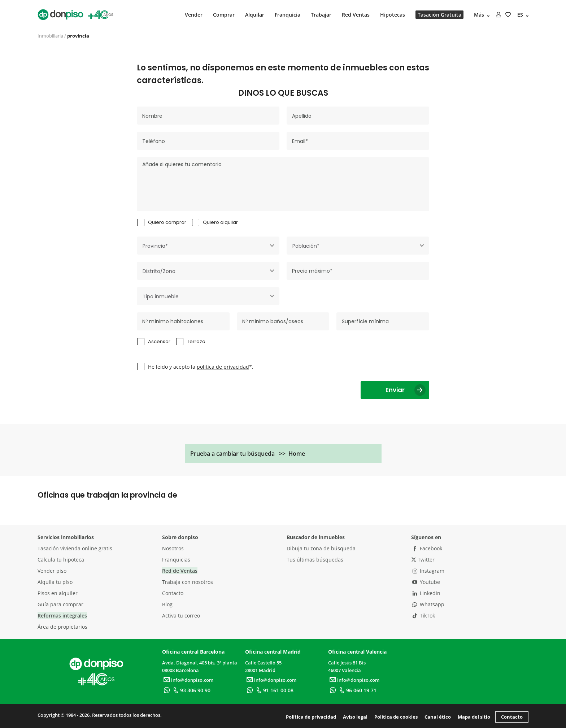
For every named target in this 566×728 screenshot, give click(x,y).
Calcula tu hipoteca (61, 560)
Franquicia (288, 15)
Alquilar (255, 15)
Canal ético (438, 717)
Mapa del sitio (474, 717)
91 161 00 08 (274, 690)
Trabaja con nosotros (188, 582)
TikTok (423, 616)
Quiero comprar (167, 222)
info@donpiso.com (188, 680)
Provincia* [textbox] (155, 246)
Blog (167, 604)
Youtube (426, 582)
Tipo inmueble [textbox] (161, 296)
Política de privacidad (311, 717)
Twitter (423, 560)
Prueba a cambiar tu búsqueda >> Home (248, 454)
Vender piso (52, 571)
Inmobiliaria (50, 36)
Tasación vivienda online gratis (75, 548)
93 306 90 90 (191, 690)
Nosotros (173, 548)
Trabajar (321, 15)
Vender (194, 15)
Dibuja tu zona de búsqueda (321, 548)
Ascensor (159, 341)
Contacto (173, 593)
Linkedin (426, 593)
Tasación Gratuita (439, 15)
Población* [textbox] (306, 246)
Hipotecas (393, 15)
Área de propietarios (62, 627)
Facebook (427, 548)
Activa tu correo (181, 616)
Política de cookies (396, 717)
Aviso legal (355, 717)
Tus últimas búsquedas (315, 560)
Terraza (196, 341)
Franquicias (176, 560)
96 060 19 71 (357, 690)
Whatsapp (428, 604)
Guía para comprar (60, 604)
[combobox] (208, 246)
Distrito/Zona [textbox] (159, 271)
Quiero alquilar (220, 222)
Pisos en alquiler (58, 593)
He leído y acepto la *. (201, 367)
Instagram (428, 571)
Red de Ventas (180, 571)
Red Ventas (356, 15)
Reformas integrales (62, 616)
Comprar (224, 15)
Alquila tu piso (55, 582)
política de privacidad (223, 367)
